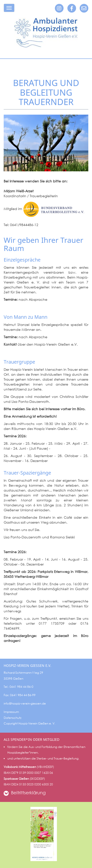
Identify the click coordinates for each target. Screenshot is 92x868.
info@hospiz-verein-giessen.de (25, 703)
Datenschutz (13, 718)
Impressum (11, 712)
